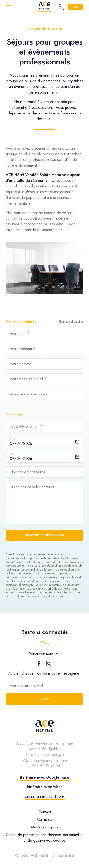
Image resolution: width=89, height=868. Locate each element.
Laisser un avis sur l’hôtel (45, 796)
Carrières (45, 820)
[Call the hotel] (61, 7)
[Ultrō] (70, 856)
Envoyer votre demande (45, 536)
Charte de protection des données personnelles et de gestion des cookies (45, 838)
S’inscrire (44, 699)
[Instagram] (49, 665)
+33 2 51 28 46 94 (44, 766)
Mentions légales (45, 827)
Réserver (76, 7)
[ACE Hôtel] (45, 7)
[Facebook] (39, 665)
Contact (45, 812)
